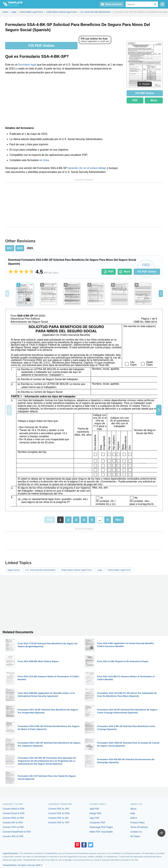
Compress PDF (97, 823)
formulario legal (27, 65)
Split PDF (94, 809)
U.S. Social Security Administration (40, 570)
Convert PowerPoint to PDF (17, 832)
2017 (10, 248)
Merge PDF (95, 813)
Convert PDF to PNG (59, 813)
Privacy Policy (137, 823)
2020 (20, 248)
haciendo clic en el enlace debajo (87, 168)
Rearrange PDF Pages (101, 827)
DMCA (134, 818)
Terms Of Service (139, 827)
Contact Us (136, 832)
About (133, 809)
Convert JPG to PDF (13, 836)
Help (133, 813)
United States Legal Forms (119, 570)
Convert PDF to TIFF (59, 823)
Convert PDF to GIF (58, 818)
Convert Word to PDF (14, 809)
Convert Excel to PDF (14, 813)
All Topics (135, 836)
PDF (135, 100)
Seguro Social (14, 570)
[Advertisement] (64, 101)
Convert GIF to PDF (13, 823)
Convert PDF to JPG (59, 809)
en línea (44, 160)
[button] (161, 294)
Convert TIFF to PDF (13, 827)
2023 (30, 248)
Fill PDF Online (41, 46)
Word (154, 100)
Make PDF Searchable (101, 832)
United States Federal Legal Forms (76, 570)
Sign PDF (94, 818)
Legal (100, 570)
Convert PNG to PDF (13, 818)
